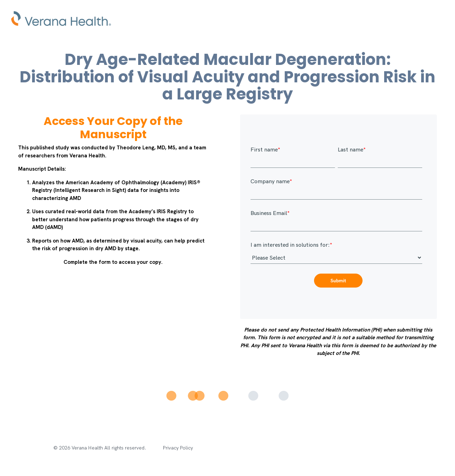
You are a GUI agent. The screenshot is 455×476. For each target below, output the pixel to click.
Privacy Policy (178, 448)
